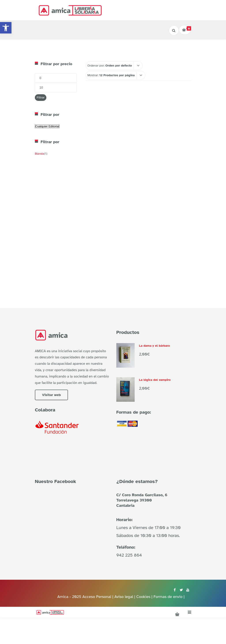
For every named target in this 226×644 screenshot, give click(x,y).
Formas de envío (168, 597)
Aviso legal (124, 597)
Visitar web (51, 395)
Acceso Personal (97, 597)
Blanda (40, 154)
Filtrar (41, 97)
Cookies (143, 597)
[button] (6, 28)
